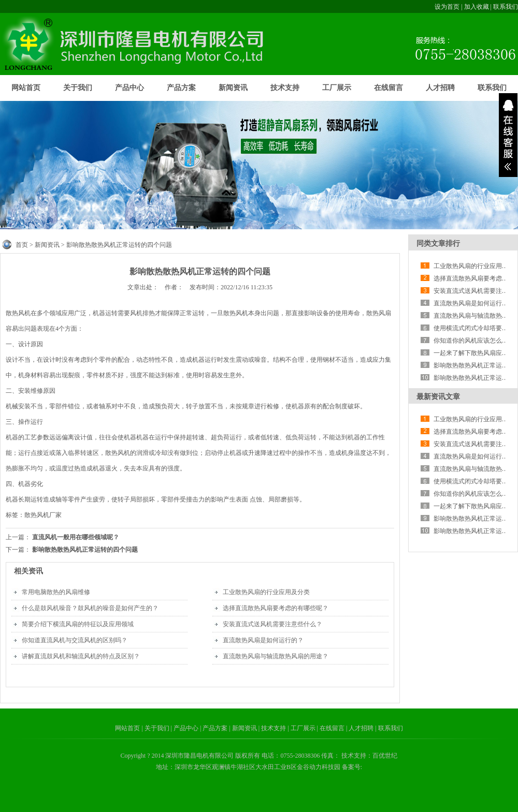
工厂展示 (337, 88)
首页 (22, 245)
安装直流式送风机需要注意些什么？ (272, 624)
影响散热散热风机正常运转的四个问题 (85, 550)
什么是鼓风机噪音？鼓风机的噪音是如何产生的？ (90, 608)
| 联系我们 (389, 728)
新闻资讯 (233, 88)
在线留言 (388, 88)
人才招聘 (440, 88)
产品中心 (129, 88)
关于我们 (78, 88)
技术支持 (285, 88)
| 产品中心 (185, 728)
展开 (508, 135)
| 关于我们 (156, 728)
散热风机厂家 (43, 515)
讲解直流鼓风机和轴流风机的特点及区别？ (81, 656)
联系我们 (506, 7)
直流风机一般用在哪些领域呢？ (76, 537)
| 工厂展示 (302, 728)
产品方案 (181, 88)
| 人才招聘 (361, 728)
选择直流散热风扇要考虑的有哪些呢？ (276, 608)
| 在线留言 (332, 728)
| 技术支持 (273, 728)
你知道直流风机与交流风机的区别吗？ (75, 640)
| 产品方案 (214, 728)
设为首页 (447, 7)
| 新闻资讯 (243, 728)
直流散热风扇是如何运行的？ (263, 640)
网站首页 (26, 88)
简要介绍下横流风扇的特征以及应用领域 (78, 624)
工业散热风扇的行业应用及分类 (266, 592)
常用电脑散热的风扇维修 (56, 592)
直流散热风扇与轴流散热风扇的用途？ (276, 656)
